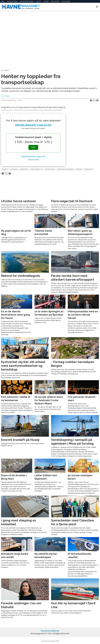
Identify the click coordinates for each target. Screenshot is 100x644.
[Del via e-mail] (97, 100)
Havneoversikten (12, 1)
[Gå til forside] (21, 7)
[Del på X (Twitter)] (94, 100)
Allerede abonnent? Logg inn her (33, 125)
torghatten (50, 169)
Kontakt (46, 1)
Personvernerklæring (50, 631)
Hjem (3, 1)
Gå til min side (33, 159)
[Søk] (97, 7)
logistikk (14, 169)
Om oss (39, 1)
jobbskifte (24, 169)
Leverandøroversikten (27, 1)
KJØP (33, 147)
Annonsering (66, 1)
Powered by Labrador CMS (50, 641)
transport (89, 169)
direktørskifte (36, 169)
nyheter (79, 169)
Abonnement (55, 1)
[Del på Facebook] (91, 100)
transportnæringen (65, 169)
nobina (5, 169)
